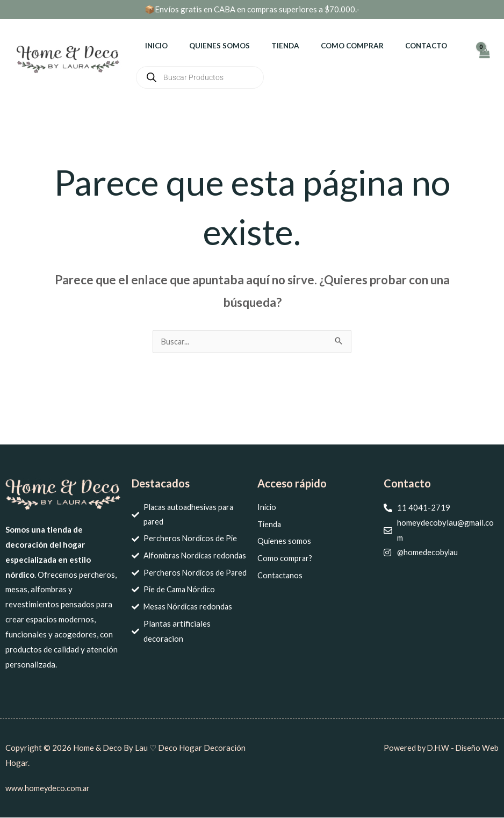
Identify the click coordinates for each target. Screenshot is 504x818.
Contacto (395, 46)
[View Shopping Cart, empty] (484, 59)
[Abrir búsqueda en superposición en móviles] (200, 77)
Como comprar (328, 46)
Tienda (268, 46)
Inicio (153, 46)
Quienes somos (209, 46)
